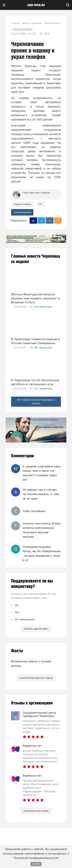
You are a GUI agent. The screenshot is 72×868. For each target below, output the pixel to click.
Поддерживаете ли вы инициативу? (32, 584)
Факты (17, 651)
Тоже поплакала (34, 511)
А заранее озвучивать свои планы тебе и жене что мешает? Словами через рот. (42, 473)
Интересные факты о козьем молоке (31, 663)
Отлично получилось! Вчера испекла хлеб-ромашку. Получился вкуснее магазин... (42, 530)
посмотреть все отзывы (36, 811)
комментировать (23, 212)
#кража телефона (23, 204)
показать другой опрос (36, 629)
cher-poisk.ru (36, 5)
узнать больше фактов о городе (36, 678)
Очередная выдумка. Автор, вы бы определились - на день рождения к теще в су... (42, 553)
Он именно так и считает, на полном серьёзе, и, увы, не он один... (41, 494)
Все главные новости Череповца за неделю (36, 402)
